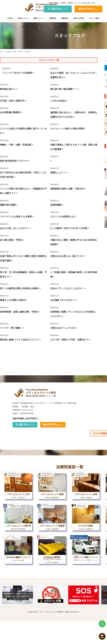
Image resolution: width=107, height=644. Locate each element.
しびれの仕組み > (59, 101)
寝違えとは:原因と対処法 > (14, 300)
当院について (23, 18)
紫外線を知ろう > (9, 89)
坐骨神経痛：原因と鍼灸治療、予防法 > (20, 312)
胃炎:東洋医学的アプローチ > (15, 161)
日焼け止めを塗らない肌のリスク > (68, 256)
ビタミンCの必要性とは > (63, 217)
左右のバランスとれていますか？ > (68, 288)
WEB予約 (88, 9)
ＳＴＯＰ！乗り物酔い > (12, 328)
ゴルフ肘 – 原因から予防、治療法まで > (70, 340)
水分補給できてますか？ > (64, 300)
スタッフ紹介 (94, 18)
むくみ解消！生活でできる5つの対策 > (70, 228)
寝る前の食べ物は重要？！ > (65, 89)
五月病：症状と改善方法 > (13, 101)
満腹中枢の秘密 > (9, 205)
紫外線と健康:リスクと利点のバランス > (20, 340)
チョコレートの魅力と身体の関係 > (68, 129)
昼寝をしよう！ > (59, 173)
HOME (10, 18)
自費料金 (53, 18)
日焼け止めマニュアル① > (64, 328)
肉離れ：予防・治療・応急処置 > (17, 145)
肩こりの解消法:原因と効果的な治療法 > (20, 288)
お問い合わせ (81, 27)
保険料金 (65, 18)
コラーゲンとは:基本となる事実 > (17, 217)
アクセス (46, 27)
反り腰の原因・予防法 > (12, 240)
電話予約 (58, 9)
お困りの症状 (79, 18)
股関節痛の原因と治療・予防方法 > (68, 189)
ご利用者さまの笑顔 (29, 27)
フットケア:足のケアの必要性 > (18, 73)
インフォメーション (62, 27)
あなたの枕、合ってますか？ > (15, 228)
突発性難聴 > (57, 205)
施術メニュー (39, 18)
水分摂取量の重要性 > (11, 112)
